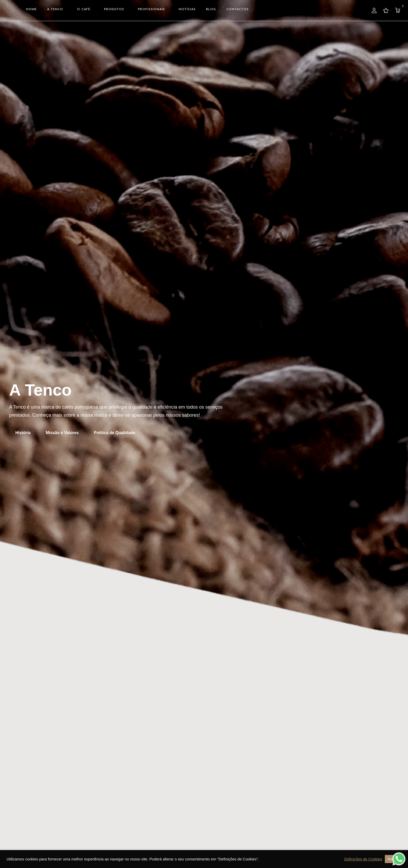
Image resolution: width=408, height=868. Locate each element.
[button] (398, 11)
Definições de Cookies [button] (363, 859)
